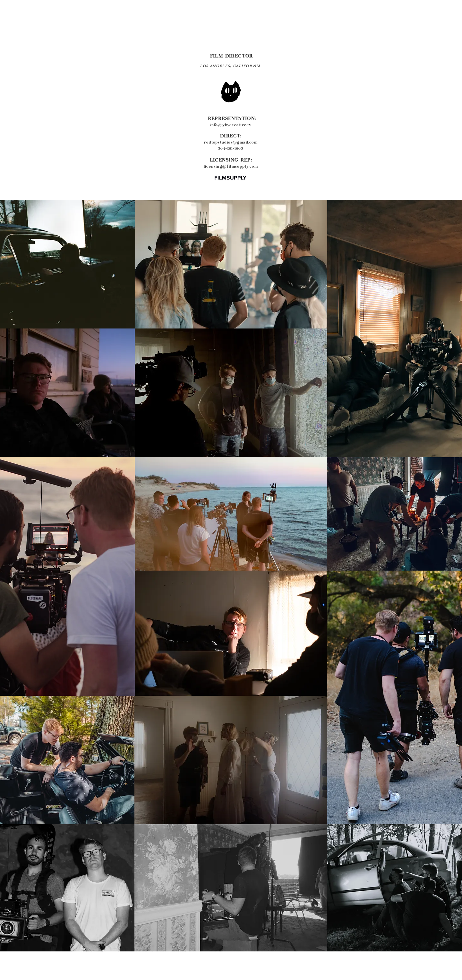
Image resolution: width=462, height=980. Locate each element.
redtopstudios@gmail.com (231, 143)
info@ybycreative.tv (231, 125)
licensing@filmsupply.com (231, 167)
